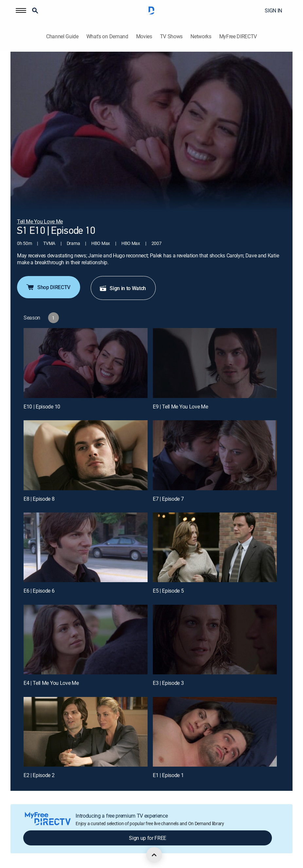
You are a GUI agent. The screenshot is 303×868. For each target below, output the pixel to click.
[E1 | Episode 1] (215, 732)
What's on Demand (107, 36)
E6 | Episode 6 (39, 591)
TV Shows (171, 36)
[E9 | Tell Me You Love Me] (215, 363)
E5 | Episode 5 (168, 591)
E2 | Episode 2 (39, 775)
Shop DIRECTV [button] (48, 287)
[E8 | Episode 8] (86, 455)
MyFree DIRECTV (238, 36)
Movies (144, 36)
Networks (201, 36)
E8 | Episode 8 (39, 499)
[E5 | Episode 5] (215, 547)
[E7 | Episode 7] (215, 455)
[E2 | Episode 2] (86, 732)
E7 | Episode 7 (168, 499)
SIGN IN (273, 10)
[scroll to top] (154, 855)
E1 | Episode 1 (168, 775)
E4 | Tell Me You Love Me (51, 683)
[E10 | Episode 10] (86, 363)
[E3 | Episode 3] (215, 640)
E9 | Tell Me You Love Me (180, 407)
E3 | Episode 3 (168, 683)
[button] (21, 10)
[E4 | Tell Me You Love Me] (86, 640)
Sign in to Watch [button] (123, 288)
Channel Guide (62, 36)
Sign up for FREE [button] (148, 838)
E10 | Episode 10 (42, 407)
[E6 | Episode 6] (86, 547)
